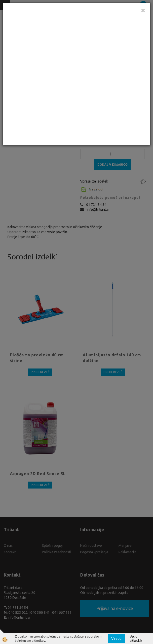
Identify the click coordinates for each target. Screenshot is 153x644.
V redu (116, 639)
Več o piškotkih (136, 639)
